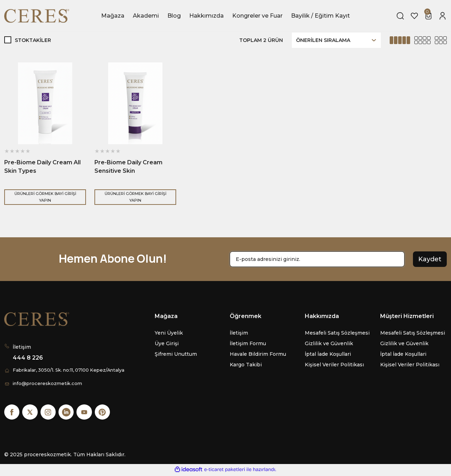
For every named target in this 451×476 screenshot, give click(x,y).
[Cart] (428, 16)
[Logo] (38, 16)
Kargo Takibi (246, 365)
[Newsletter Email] (317, 259)
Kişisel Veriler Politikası (334, 365)
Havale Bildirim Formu (258, 354)
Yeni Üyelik (169, 333)
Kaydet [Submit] (430, 259)
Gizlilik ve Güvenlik (329, 343)
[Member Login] (443, 16)
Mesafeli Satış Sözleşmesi (337, 333)
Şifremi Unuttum (176, 354)
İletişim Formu (248, 343)
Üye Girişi (167, 343)
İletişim (239, 333)
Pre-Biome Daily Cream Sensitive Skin (128, 167)
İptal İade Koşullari (328, 354)
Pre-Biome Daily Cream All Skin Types (42, 167)
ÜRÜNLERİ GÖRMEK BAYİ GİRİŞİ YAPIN (45, 197)
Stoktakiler (33, 40)
